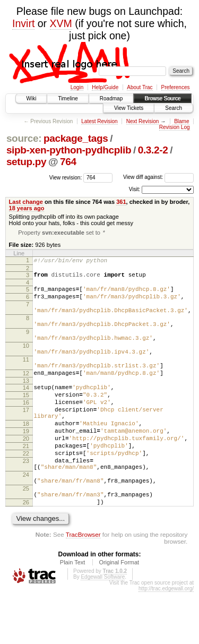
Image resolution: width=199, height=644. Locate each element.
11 (26, 380)
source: (24, 138)
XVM (61, 23)
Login (77, 87)
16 (26, 431)
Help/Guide (105, 87)
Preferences (176, 87)
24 (26, 519)
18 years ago (27, 208)
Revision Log (175, 127)
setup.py (26, 162)
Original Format (119, 614)
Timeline (68, 98)
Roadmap (111, 98)
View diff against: (158, 177)
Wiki (32, 98)
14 (26, 413)
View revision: (66, 177)
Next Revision (143, 121)
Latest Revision (99, 121)
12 (26, 397)
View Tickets (129, 108)
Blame (181, 121)
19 (26, 466)
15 (26, 422)
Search (174, 108)
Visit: (135, 189)
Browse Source (162, 98)
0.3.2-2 (153, 150)
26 (26, 553)
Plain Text (73, 614)
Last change (26, 202)
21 (26, 484)
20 (26, 475)
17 (26, 440)
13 (26, 406)
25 (26, 536)
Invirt (23, 23)
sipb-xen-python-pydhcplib (69, 150)
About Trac (140, 87)
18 (26, 457)
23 (26, 502)
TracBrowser (83, 586)
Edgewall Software (103, 629)
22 (26, 493)
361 (121, 202)
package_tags (76, 138)
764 (68, 162)
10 (26, 363)
